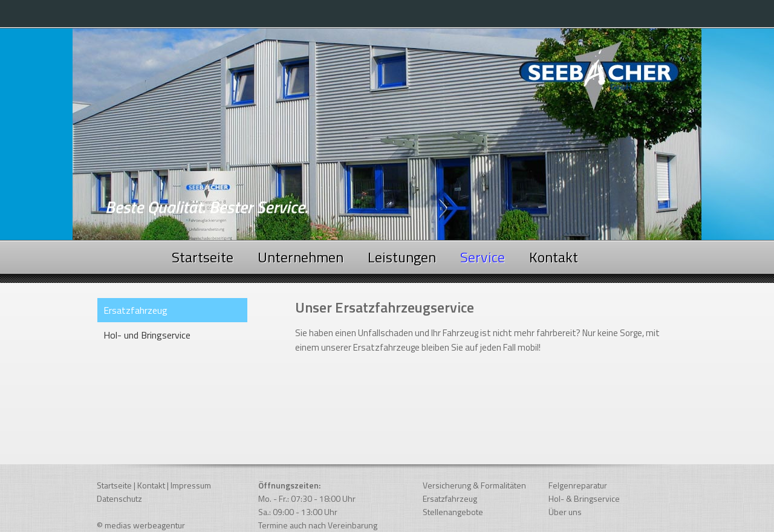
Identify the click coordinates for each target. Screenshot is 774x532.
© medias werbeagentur (141, 525)
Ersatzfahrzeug (450, 498)
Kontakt (554, 257)
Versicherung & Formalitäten (474, 485)
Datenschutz (119, 498)
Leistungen (402, 257)
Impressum (191, 485)
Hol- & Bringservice (584, 498)
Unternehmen (301, 257)
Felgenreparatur (578, 485)
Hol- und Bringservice (147, 335)
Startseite (203, 257)
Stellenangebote (453, 512)
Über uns (565, 512)
